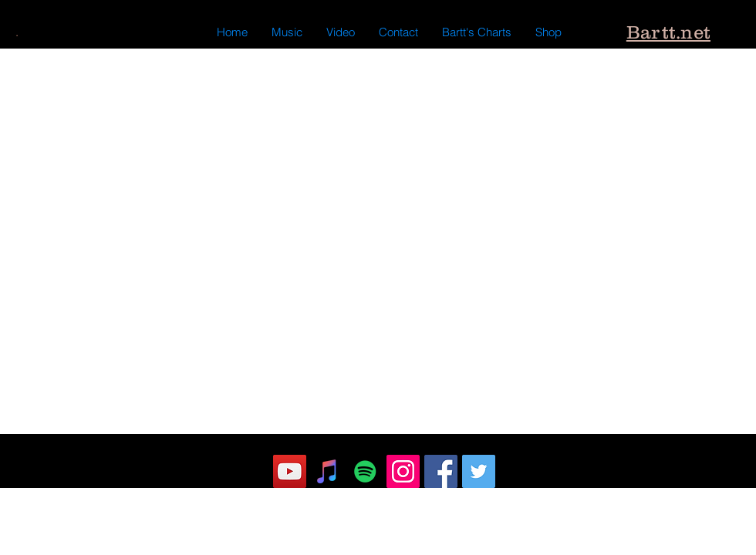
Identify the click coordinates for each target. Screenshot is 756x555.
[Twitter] (479, 471)
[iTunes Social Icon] (327, 471)
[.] (17, 32)
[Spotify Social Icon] (365, 471)
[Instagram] (403, 471)
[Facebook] (441, 471)
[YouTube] (290, 471)
